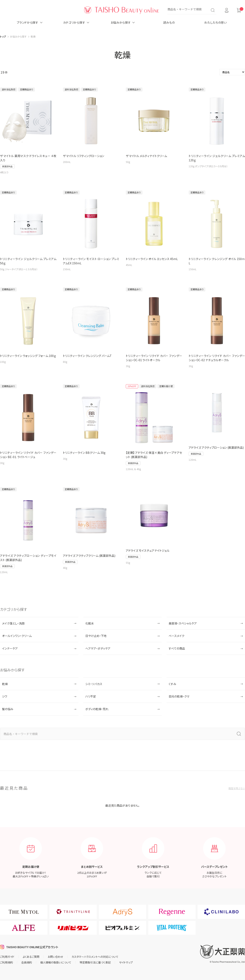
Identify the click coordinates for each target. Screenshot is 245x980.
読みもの (169, 22)
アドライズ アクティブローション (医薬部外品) (216, 447)
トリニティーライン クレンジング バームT (87, 356)
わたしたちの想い (216, 22)
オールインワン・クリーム (17, 636)
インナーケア (10, 648)
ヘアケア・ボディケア (98, 648)
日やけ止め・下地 (96, 636)
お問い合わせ (56, 957)
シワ (5, 696)
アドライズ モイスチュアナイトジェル (148, 550)
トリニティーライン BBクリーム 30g (84, 453)
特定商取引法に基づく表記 (95, 962)
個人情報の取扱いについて (56, 962)
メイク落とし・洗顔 (13, 623)
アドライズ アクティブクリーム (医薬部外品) (89, 556)
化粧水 (90, 623)
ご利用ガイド (7, 957)
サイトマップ (126, 962)
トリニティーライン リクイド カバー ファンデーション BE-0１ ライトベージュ (28, 455)
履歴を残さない (237, 788)
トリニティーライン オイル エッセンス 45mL (152, 259)
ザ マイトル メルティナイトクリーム (146, 156)
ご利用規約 (6, 962)
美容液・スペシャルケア (183, 623)
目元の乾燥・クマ (179, 696)
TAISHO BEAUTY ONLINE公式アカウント (32, 947)
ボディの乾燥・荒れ (97, 709)
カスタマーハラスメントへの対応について (95, 957)
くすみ (172, 684)
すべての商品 (177, 648)
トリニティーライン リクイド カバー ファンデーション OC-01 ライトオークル (154, 358)
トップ (3, 36)
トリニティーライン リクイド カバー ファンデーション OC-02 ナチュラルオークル (217, 358)
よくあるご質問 (31, 957)
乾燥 (5, 684)
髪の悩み (8, 709)
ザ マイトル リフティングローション (84, 156)
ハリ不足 (91, 696)
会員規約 (27, 962)
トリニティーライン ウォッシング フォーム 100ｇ (28, 356)
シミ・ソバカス (94, 684)
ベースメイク (177, 636)
